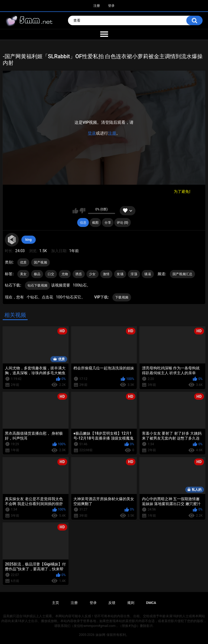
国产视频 (40, 262)
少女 (92, 274)
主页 (56, 603)
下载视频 (122, 297)
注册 (97, 6)
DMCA (151, 603)
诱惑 (79, 274)
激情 (106, 274)
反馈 (112, 603)
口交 (51, 274)
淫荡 (134, 274)
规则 (131, 603)
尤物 (65, 274)
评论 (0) (122, 223)
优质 (23, 262)
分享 (108, 223)
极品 (37, 274)
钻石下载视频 (38, 285)
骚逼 (148, 274)
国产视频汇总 (183, 274)
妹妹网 (100, 635)
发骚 (120, 274)
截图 (95, 223)
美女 (23, 274)
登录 (111, 6)
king (29, 240)
